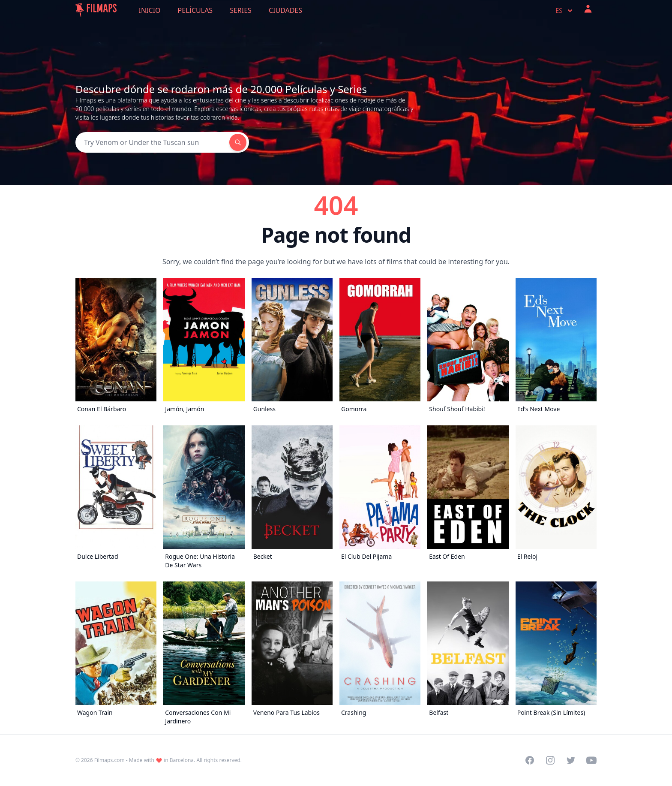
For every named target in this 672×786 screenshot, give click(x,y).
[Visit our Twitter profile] (571, 760)
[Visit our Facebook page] (530, 760)
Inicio (150, 10)
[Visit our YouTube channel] (591, 760)
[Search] (152, 142)
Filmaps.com (109, 760)
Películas (195, 10)
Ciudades (285, 10)
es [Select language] (565, 11)
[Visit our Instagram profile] (550, 760)
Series (241, 10)
